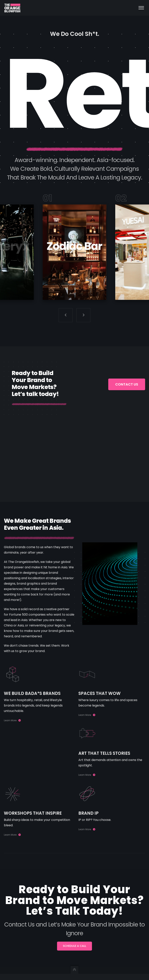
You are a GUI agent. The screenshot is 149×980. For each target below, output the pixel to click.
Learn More (12, 720)
